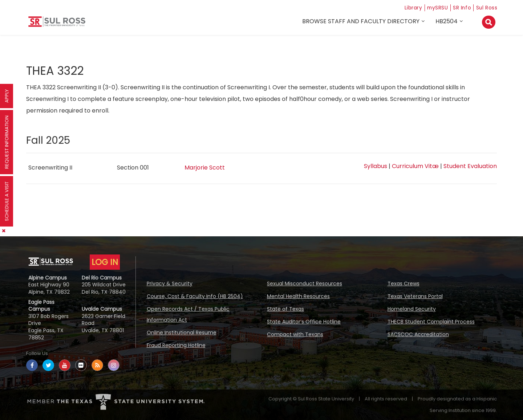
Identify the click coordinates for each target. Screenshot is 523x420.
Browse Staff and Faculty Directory (362, 22)
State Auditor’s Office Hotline (304, 322)
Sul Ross (486, 7)
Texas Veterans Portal (415, 296)
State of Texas (285, 309)
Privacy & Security (170, 284)
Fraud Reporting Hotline (176, 345)
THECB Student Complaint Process (431, 322)
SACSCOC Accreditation (418, 334)
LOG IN (105, 262)
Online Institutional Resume (182, 333)
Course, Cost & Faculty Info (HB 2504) (195, 296)
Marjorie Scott (205, 168)
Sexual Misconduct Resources (305, 284)
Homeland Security (412, 309)
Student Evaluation (470, 166)
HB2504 (448, 22)
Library (404, 7)
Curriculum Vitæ (415, 166)
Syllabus (376, 166)
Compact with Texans (295, 334)
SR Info (459, 7)
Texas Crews (404, 284)
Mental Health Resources (298, 296)
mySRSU (431, 7)
